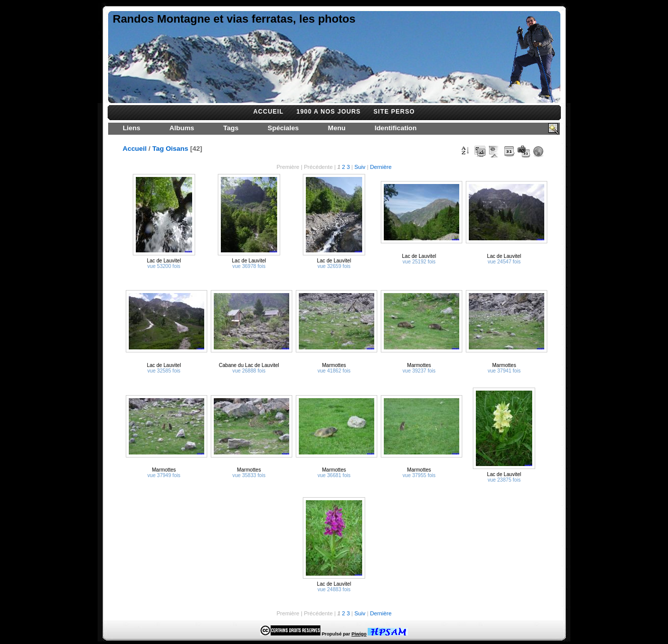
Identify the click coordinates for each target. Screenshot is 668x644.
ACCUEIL (268, 112)
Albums (182, 128)
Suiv (360, 167)
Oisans (177, 149)
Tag (158, 149)
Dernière (381, 167)
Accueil (135, 149)
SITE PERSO (394, 112)
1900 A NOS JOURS (328, 112)
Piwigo (359, 634)
